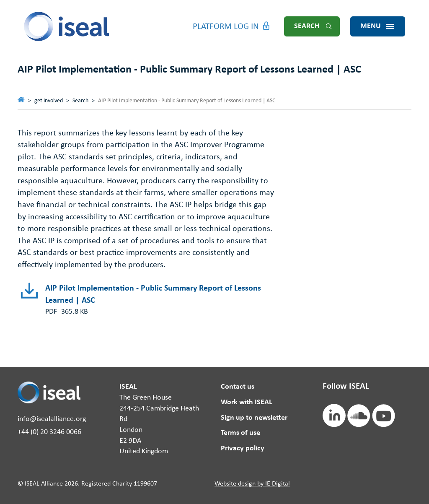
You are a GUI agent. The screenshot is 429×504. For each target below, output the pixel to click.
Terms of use (240, 433)
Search (307, 26)
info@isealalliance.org (52, 419)
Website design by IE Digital (252, 484)
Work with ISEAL (247, 402)
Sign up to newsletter (254, 418)
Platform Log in (226, 27)
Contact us (238, 387)
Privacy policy (243, 448)
